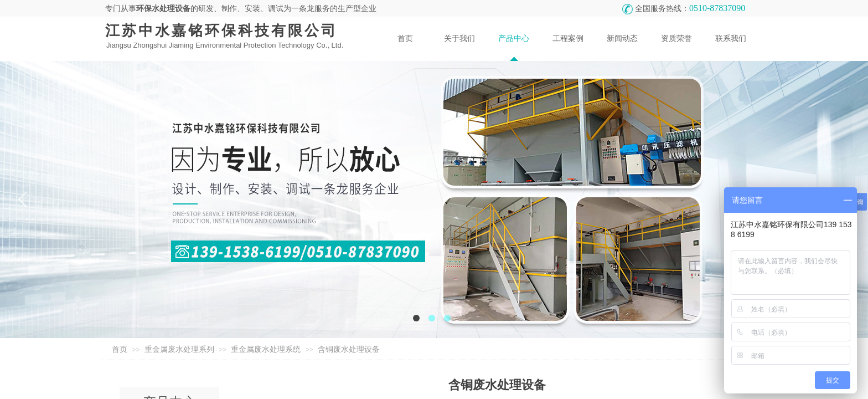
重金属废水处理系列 (179, 349)
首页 (120, 349)
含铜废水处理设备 (349, 349)
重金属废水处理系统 (266, 349)
